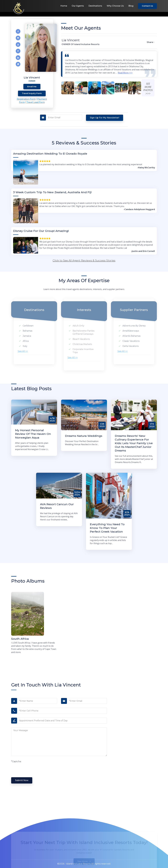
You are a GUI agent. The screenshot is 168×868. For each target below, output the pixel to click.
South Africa (20, 639)
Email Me (32, 87)
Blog (131, 6)
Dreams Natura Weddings (84, 436)
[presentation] (31, 768)
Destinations (95, 6)
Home (64, 6)
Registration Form (26, 99)
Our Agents (78, 6)
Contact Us (147, 6)
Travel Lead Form (36, 102)
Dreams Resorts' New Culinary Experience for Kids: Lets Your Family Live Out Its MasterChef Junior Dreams (134, 443)
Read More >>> (125, 73)
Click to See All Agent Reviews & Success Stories (84, 261)
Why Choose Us (115, 6)
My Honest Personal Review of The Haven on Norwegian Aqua (33, 434)
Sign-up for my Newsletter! (105, 118)
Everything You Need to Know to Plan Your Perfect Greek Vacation (107, 528)
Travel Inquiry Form (32, 93)
